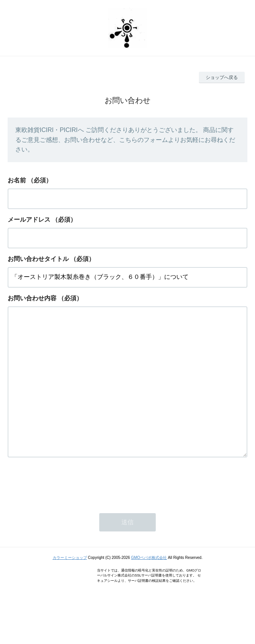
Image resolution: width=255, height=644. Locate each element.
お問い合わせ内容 (32, 298)
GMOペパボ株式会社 (149, 588)
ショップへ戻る (222, 77)
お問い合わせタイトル (38, 259)
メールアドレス (29, 220)
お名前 (17, 180)
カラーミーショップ (70, 588)
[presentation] (66, 514)
